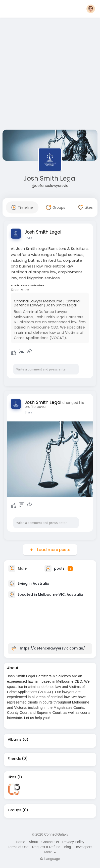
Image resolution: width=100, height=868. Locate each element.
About (33, 842)
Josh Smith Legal (50, 178)
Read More (20, 290)
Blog (67, 847)
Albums (15, 739)
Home (20, 842)
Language (50, 859)
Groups (15, 810)
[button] (91, 9)
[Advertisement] (50, 75)
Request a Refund (46, 847)
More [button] (50, 852)
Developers (83, 847)
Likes (12, 777)
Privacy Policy (73, 842)
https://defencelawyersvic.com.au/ (52, 648)
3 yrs (28, 238)
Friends (14, 758)
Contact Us (50, 842)
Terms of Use (18, 847)
